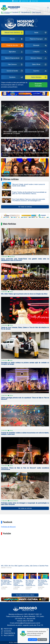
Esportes (40, 71)
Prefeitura (5, 12)
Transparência (24, 12)
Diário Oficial (39, 65)
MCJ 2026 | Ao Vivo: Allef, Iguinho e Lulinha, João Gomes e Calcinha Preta (25, 566)
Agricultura (16, 52)
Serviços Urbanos (39, 58)
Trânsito (16, 39)
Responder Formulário (38, 85)
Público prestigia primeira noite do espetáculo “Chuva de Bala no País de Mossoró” (25, 398)
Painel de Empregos (38, 39)
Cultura (11, 292)
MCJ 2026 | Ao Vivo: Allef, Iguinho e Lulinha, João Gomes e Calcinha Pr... (6, 583)
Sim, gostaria (33, 640)
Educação (40, 46)
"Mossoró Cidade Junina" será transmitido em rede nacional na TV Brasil (24, 132)
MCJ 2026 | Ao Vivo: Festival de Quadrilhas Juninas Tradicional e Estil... (19, 583)
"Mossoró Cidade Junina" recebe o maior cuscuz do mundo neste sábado (29, 185)
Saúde (40, 33)
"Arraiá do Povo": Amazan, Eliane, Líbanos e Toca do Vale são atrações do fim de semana (25, 328)
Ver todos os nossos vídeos (25, 595)
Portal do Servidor (15, 46)
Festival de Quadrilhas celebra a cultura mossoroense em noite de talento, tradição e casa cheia (25, 434)
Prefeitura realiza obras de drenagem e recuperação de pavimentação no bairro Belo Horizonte (25, 504)
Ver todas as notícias (25, 207)
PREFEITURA (7, 629)
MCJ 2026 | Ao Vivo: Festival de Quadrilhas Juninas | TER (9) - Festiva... (43, 583)
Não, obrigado (42, 640)
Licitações (40, 52)
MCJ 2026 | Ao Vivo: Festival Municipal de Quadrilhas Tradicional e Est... (31, 583)
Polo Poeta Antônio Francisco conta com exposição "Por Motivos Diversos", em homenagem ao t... (29, 200)
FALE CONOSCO (8, 635)
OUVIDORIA (6, 631)
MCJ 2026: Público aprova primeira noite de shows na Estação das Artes (24, 294)
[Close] (47, 630)
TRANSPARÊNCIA (8, 633)
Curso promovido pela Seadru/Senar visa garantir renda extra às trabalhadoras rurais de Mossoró (25, 260)
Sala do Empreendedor (14, 58)
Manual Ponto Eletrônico (14, 33)
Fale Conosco (35, 12)
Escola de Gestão (15, 71)
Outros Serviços (39, 77)
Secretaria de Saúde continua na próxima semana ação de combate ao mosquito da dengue (25, 363)
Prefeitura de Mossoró (8, 527)
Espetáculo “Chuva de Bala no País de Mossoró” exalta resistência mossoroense (25, 469)
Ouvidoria (14, 12)
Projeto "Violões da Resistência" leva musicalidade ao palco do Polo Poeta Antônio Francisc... (29, 193)
